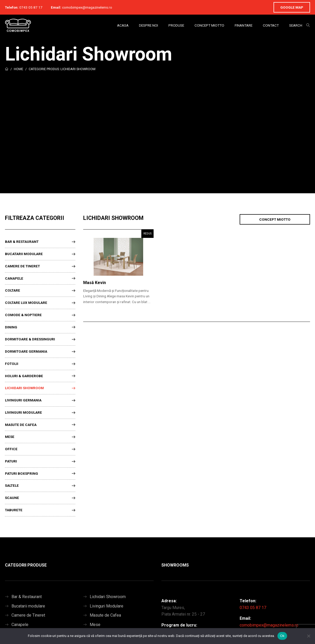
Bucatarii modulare (24, 254)
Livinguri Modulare (23, 412)
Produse (176, 25)
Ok (282, 636)
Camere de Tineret (22, 266)
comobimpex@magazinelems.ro (87, 7)
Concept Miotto (209, 25)
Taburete (14, 510)
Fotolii (12, 364)
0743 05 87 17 (31, 7)
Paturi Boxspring (22, 473)
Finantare (244, 25)
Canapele (14, 278)
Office (11, 449)
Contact (271, 25)
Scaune (12, 498)
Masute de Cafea (21, 425)
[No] (308, 636)
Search (296, 25)
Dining (11, 327)
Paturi (11, 461)
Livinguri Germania (23, 400)
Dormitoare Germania (26, 351)
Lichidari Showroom (24, 388)
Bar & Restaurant (22, 242)
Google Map (292, 7)
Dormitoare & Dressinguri (30, 339)
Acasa (123, 25)
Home (19, 69)
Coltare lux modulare (26, 303)
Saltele (12, 485)
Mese (10, 437)
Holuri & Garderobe (24, 376)
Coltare (13, 290)
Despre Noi (149, 25)
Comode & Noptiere (23, 315)
